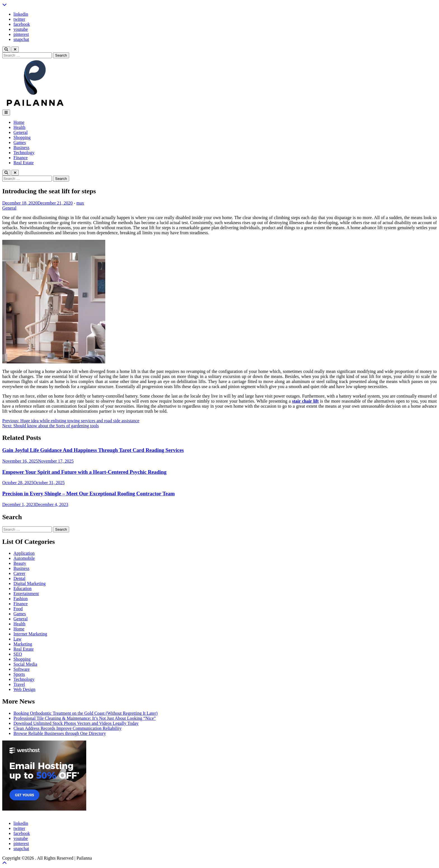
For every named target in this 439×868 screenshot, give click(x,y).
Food (18, 609)
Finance (21, 158)
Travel (19, 684)
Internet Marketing (30, 634)
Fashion (21, 599)
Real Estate (24, 163)
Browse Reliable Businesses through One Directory (60, 733)
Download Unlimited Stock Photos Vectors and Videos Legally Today (76, 723)
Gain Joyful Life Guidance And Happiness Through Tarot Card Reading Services (93, 450)
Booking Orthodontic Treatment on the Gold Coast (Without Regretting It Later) (86, 713)
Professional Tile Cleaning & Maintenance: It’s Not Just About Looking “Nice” (85, 718)
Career (19, 573)
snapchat (21, 39)
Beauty (20, 563)
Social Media (25, 664)
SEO (18, 654)
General (21, 132)
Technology (24, 153)
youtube (21, 29)
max (80, 203)
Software (22, 669)
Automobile (24, 558)
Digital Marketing (30, 583)
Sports (19, 674)
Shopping (22, 137)
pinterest (21, 34)
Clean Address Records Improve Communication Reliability (67, 728)
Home (19, 122)
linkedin (21, 14)
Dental (19, 578)
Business (21, 148)
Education (23, 589)
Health (19, 127)
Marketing (23, 644)
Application (24, 553)
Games (20, 142)
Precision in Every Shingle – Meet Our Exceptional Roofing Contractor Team (88, 494)
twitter (19, 19)
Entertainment (26, 594)
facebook (22, 24)
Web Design (24, 689)
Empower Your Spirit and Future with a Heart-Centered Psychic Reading (84, 472)
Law (17, 639)
